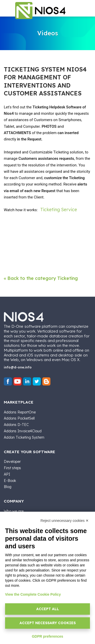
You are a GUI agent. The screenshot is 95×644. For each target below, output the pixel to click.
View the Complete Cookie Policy (33, 594)
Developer (12, 462)
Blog (8, 487)
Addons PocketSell (19, 418)
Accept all (48, 609)
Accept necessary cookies (48, 623)
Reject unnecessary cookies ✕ (65, 521)
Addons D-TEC (16, 425)
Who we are (14, 511)
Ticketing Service (59, 210)
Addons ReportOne (20, 412)
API (7, 474)
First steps (12, 468)
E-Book (10, 481)
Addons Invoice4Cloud (23, 431)
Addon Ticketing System (24, 437)
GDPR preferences (48, 636)
